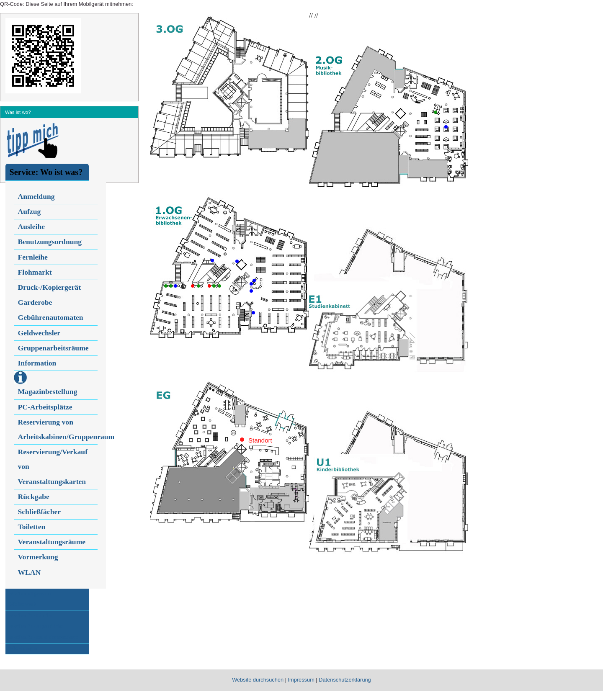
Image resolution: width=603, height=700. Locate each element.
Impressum (301, 680)
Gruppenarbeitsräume (53, 348)
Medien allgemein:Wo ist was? (31, 599)
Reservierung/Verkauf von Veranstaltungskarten (53, 466)
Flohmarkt (35, 272)
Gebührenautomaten (51, 317)
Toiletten (32, 527)
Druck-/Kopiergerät (49, 287)
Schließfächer (40, 512)
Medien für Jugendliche (36, 626)
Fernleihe (33, 257)
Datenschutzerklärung (345, 680)
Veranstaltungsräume (52, 542)
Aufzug (30, 211)
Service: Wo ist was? (46, 172)
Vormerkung (38, 557)
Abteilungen (23, 649)
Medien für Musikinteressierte (44, 637)
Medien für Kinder (31, 615)
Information (37, 363)
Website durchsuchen (258, 680)
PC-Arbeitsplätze (45, 407)
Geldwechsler (39, 333)
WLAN (30, 572)
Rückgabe (34, 497)
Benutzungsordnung (50, 242)
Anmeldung (36, 196)
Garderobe (35, 302)
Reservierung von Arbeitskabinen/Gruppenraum (58, 429)
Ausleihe (32, 226)
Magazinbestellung (48, 391)
